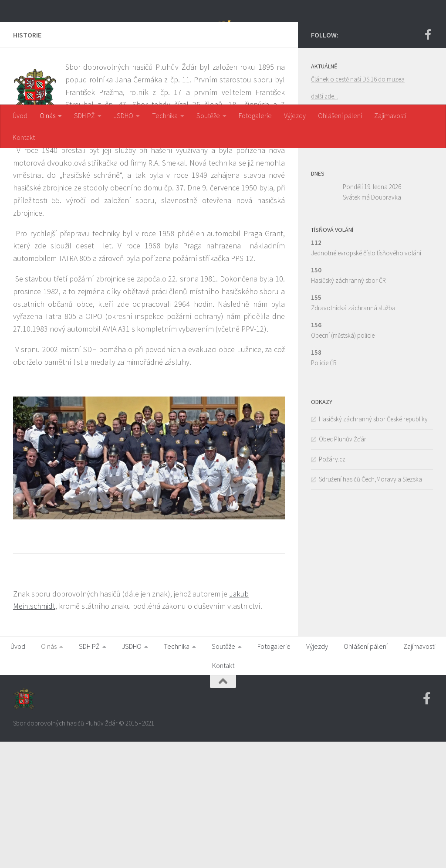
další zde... (324, 222)
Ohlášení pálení (340, 115)
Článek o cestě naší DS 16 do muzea (358, 205)
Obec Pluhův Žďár (343, 565)
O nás (47, 115)
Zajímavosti (390, 115)
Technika (165, 115)
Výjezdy (295, 115)
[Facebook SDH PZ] (428, 161)
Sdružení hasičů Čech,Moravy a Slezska (370, 605)
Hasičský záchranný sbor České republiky (373, 545)
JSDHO (123, 115)
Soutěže (208, 115)
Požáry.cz (332, 585)
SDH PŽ (84, 115)
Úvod (20, 115)
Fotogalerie (255, 115)
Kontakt (24, 137)
